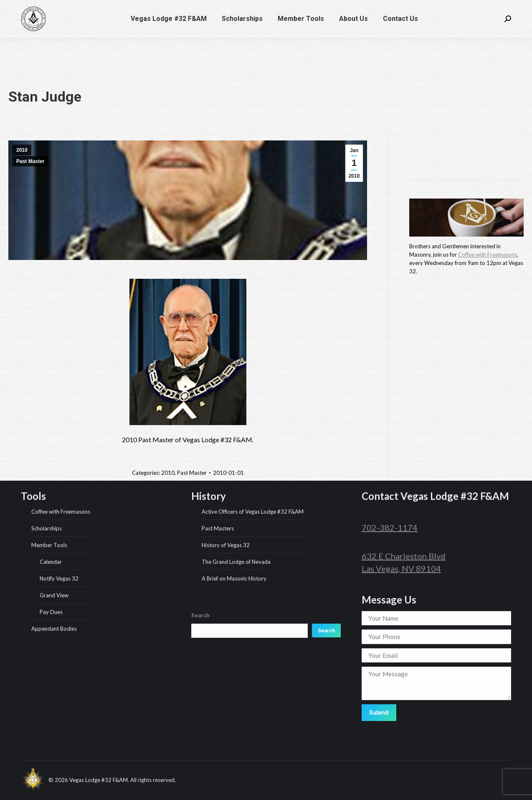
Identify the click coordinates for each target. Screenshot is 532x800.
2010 (22, 150)
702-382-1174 (362, 8)
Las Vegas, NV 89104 (401, 568)
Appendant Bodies (54, 629)
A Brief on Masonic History (234, 578)
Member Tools (49, 545)
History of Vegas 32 (226, 545)
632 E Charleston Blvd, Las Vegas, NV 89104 (452, 8)
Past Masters (218, 528)
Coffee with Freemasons (488, 255)
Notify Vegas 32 (59, 578)
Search (326, 631)
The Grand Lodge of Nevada (236, 562)
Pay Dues (51, 612)
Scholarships (47, 528)
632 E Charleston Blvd (404, 556)
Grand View (54, 595)
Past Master (30, 161)
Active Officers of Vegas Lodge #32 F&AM (253, 512)
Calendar (51, 562)
